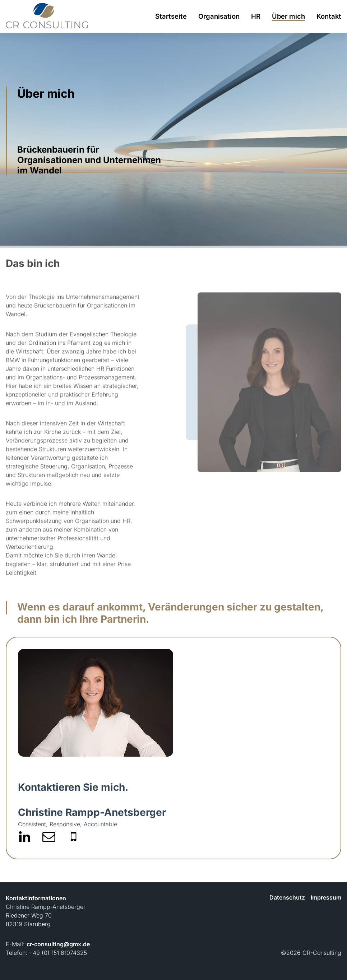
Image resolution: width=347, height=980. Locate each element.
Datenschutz (287, 897)
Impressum (326, 897)
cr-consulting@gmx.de (58, 944)
